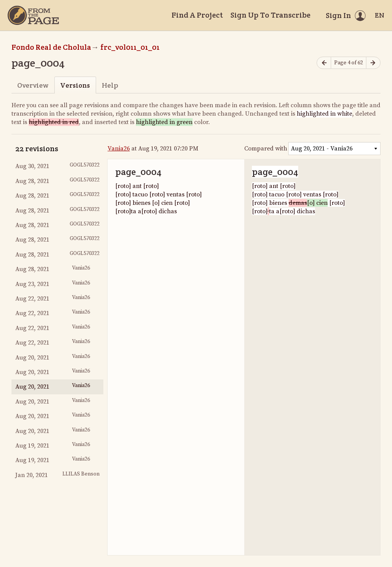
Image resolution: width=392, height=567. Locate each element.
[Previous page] (324, 63)
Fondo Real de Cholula (51, 47)
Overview (33, 85)
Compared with (266, 149)
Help (110, 85)
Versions (75, 85)
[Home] (33, 15)
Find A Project (197, 15)
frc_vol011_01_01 (130, 47)
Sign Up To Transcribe (270, 15)
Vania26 (119, 149)
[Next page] (373, 63)
